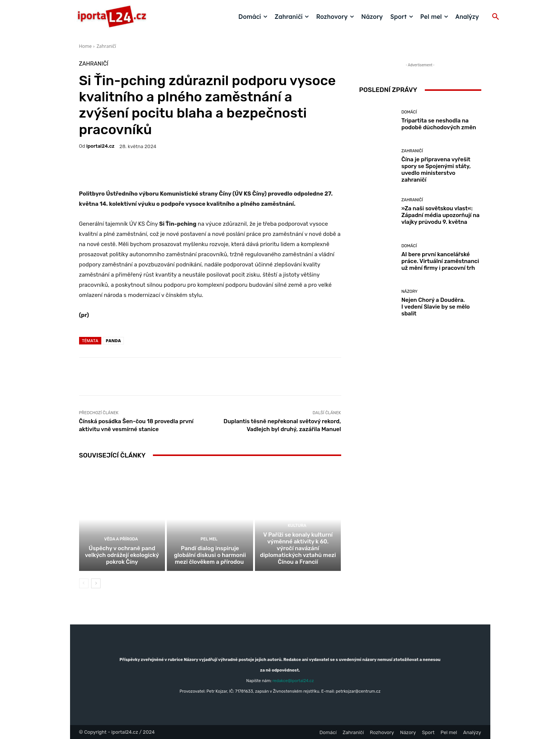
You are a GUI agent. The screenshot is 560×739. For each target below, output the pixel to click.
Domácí (409, 112)
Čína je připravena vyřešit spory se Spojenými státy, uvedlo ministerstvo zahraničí (436, 170)
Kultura (297, 526)
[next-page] (96, 583)
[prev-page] (84, 583)
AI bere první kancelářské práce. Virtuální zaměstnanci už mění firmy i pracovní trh (440, 261)
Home (85, 46)
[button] (496, 17)
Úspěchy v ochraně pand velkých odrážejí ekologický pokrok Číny (122, 555)
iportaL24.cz (100, 146)
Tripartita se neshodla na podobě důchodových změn (439, 124)
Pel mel (209, 539)
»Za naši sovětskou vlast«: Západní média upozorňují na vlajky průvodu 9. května (441, 215)
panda (113, 340)
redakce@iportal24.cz (293, 681)
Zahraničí (106, 46)
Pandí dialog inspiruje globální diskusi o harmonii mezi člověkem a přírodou (210, 555)
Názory (410, 291)
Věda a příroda (121, 539)
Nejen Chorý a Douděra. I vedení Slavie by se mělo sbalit (436, 307)
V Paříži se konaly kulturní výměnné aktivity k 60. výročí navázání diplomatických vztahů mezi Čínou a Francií (298, 548)
